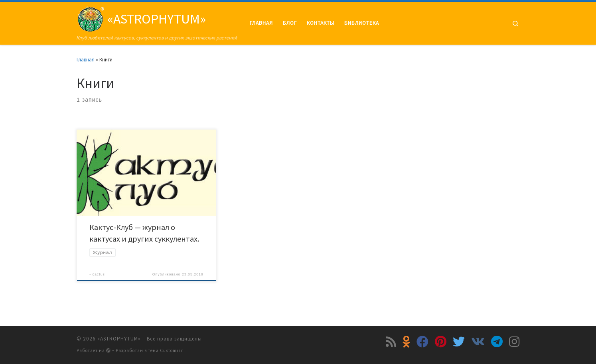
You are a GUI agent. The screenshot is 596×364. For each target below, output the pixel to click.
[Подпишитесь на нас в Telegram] (497, 342)
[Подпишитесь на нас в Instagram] (514, 342)
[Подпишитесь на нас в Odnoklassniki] (406, 342)
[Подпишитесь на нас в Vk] (478, 342)
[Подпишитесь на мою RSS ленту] (391, 342)
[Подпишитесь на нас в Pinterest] (441, 342)
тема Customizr (166, 350)
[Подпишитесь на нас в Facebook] (422, 342)
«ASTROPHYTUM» (119, 339)
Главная (86, 60)
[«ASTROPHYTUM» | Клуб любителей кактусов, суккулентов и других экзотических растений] (91, 18)
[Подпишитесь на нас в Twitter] (459, 342)
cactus (99, 274)
